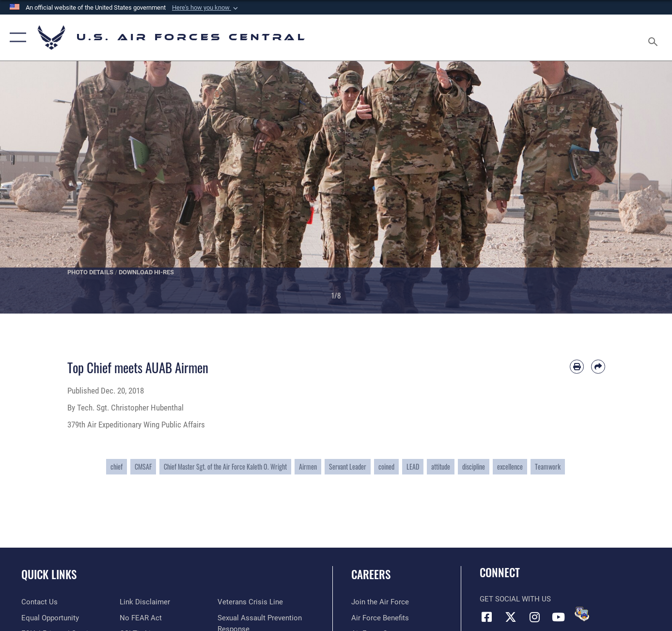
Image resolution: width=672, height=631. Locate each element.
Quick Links (49, 574)
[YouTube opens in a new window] (558, 617)
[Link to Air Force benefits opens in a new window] (380, 618)
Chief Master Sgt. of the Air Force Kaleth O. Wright (225, 466)
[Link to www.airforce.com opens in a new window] (380, 602)
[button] (206, 8)
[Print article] (577, 367)
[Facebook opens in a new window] (487, 617)
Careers (371, 574)
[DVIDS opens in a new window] (582, 614)
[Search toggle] (654, 38)
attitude (441, 466)
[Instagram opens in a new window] (534, 617)
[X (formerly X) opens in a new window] (511, 617)
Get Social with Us (515, 599)
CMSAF (143, 466)
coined (386, 466)
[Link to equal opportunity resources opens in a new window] (50, 618)
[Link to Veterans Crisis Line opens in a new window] (250, 602)
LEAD (413, 466)
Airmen (308, 466)
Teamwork (548, 466)
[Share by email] (598, 367)
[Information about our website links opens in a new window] (145, 602)
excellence (510, 466)
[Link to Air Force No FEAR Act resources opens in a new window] (141, 618)
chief (117, 466)
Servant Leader (348, 466)
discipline (474, 466)
